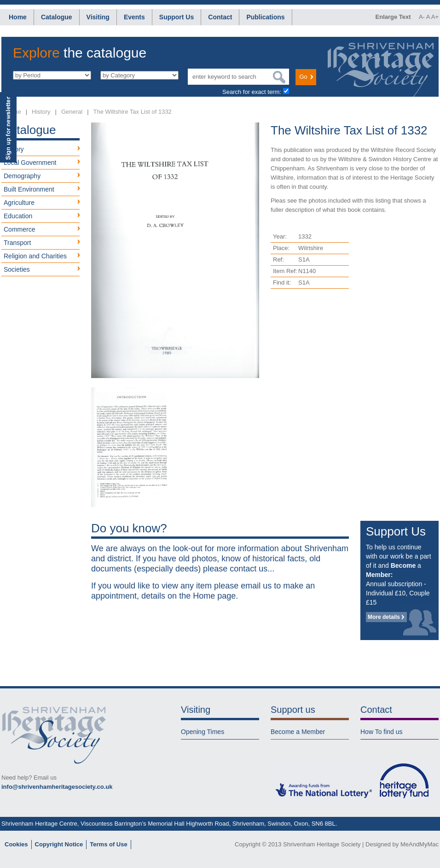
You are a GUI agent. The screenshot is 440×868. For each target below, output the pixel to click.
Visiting (98, 17)
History (41, 112)
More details (384, 617)
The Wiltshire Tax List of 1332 (133, 112)
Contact (220, 17)
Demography (22, 176)
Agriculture (19, 203)
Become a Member (298, 732)
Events (134, 17)
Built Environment (29, 189)
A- (422, 17)
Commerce (19, 229)
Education (18, 216)
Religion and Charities (35, 256)
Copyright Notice (59, 844)
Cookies (16, 844)
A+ (435, 17)
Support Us (177, 17)
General (72, 112)
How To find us (382, 732)
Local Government (30, 163)
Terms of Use (108, 844)
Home (18, 17)
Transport (17, 243)
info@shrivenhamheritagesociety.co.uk (57, 787)
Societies (17, 269)
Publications (265, 17)
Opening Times (203, 732)
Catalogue (57, 17)
